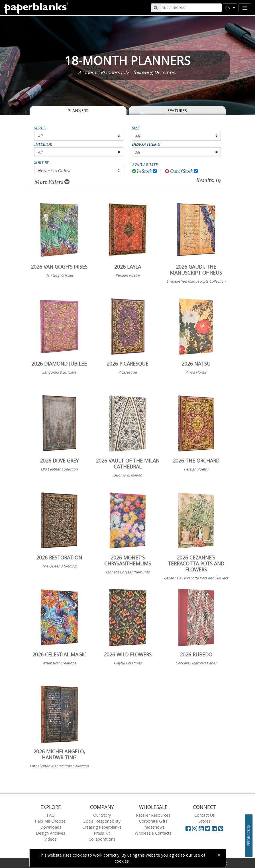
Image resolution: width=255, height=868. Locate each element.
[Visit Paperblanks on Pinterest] (221, 828)
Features (177, 110)
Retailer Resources (153, 815)
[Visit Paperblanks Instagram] (195, 828)
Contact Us (205, 815)
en (228, 8)
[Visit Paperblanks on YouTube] (202, 828)
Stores (205, 821)
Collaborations (102, 839)
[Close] (219, 855)
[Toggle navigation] (245, 8)
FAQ (51, 815)
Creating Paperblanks (102, 827)
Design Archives (51, 833)
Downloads (51, 827)
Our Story (102, 815)
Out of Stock (179, 172)
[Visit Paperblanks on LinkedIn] (215, 828)
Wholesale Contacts (153, 833)
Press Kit (102, 833)
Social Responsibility (102, 821)
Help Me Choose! (51, 821)
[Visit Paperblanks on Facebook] (188, 828)
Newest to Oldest (54, 170)
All (40, 136)
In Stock (142, 172)
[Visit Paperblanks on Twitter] (208, 828)
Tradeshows (153, 827)
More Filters (52, 182)
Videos (51, 839)
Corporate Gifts (153, 821)
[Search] (191, 8)
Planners (78, 110)
